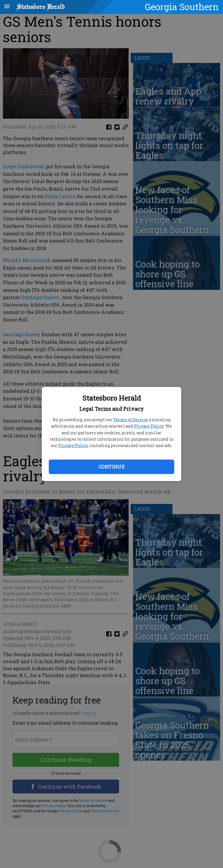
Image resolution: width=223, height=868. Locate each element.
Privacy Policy (149, 426)
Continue (111, 467)
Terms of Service (131, 420)
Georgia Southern (182, 7)
